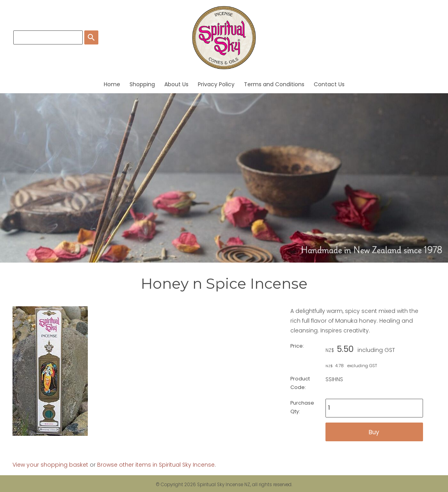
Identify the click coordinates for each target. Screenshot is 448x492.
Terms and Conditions (274, 84)
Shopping (142, 84)
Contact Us (329, 84)
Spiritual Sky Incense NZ (224, 485)
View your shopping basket (50, 465)
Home (112, 84)
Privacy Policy (216, 84)
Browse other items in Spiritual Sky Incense (156, 465)
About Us (176, 84)
